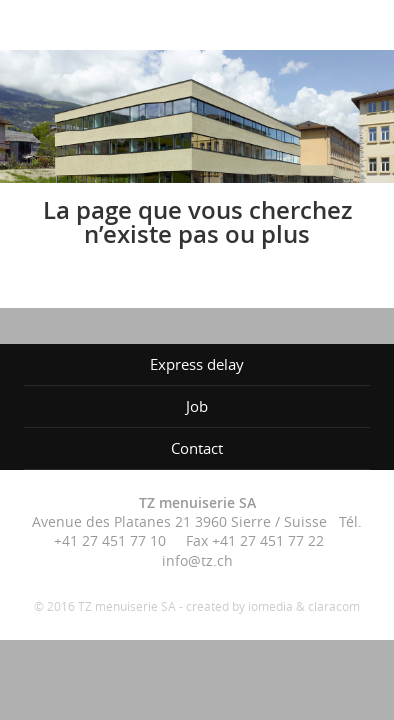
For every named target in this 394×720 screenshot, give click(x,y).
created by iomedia (239, 606)
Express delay (197, 364)
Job (197, 406)
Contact (197, 448)
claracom (334, 606)
